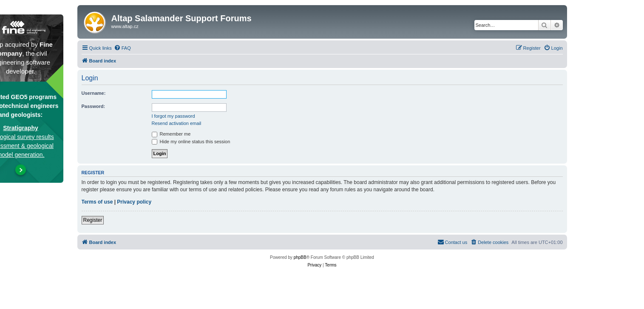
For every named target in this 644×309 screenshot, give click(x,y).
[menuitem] (122, 48)
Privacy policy (134, 202)
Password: (94, 106)
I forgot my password (173, 116)
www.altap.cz (125, 26)
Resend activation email (177, 123)
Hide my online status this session (191, 142)
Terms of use (97, 202)
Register (93, 220)
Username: (94, 93)
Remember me (171, 134)
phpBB (300, 257)
